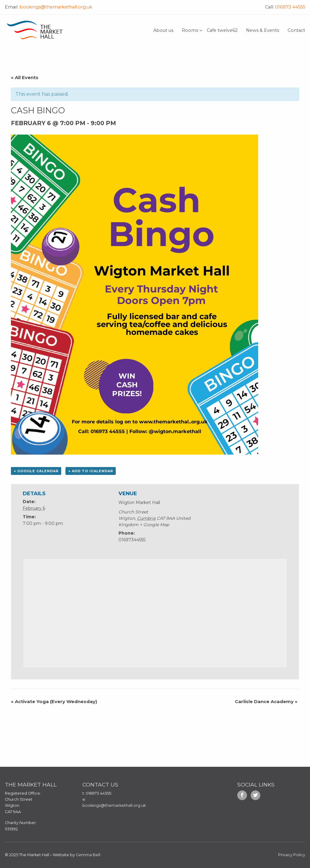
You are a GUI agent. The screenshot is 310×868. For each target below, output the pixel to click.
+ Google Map (154, 525)
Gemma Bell (88, 855)
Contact (296, 30)
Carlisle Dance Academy (266, 701)
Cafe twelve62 (222, 30)
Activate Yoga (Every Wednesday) (54, 701)
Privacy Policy (292, 855)
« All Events (25, 77)
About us (163, 30)
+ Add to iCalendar (91, 471)
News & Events (263, 30)
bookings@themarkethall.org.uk (55, 7)
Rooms (190, 30)
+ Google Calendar (36, 471)
